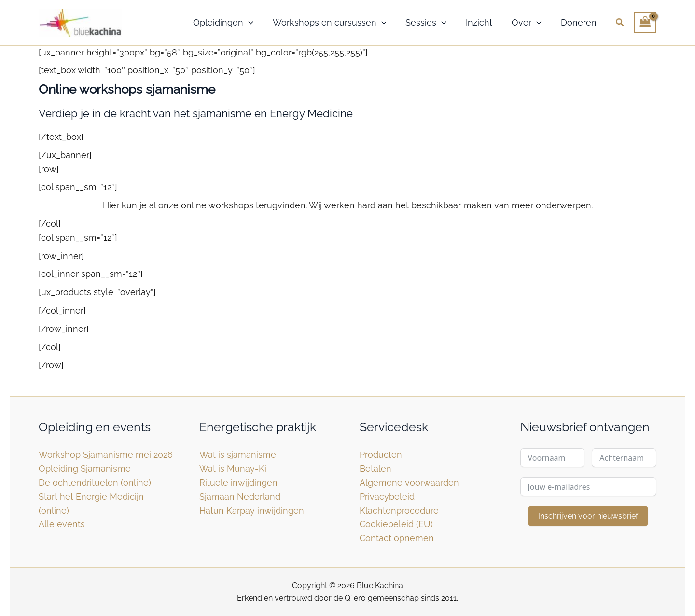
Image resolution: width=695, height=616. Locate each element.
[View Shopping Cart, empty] (645, 22)
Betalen (375, 469)
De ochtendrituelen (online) (95, 483)
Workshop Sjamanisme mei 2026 (106, 455)
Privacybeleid (387, 497)
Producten (381, 455)
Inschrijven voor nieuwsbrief (588, 516)
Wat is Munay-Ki (233, 469)
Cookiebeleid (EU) (396, 524)
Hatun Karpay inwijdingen (252, 511)
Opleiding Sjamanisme (85, 469)
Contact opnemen (397, 538)
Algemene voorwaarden (409, 483)
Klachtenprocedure (399, 511)
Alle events (62, 524)
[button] (248, 23)
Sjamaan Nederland (240, 497)
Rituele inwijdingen (238, 483)
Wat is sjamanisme (238, 455)
